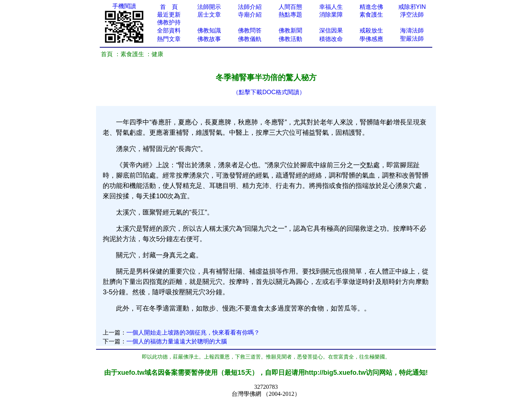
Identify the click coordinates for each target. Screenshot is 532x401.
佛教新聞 (290, 30)
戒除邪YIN (412, 7)
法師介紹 (250, 7)
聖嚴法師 (412, 39)
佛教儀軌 (250, 39)
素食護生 (371, 15)
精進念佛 (371, 7)
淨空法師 (412, 15)
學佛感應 (371, 39)
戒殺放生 (371, 30)
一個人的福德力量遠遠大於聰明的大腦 (177, 341)
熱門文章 (169, 39)
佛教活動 (290, 39)
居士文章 (209, 15)
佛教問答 (250, 30)
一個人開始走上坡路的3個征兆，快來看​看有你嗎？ (193, 333)
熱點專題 (290, 15)
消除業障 (331, 15)
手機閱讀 (124, 6)
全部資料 (169, 30)
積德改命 (331, 39)
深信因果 (331, 30)
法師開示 (209, 7)
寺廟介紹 (250, 15)
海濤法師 (412, 30)
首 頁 (169, 7)
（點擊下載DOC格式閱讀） (269, 92)
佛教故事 (209, 39)
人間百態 (290, 7)
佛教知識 (209, 30)
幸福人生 (331, 7)
